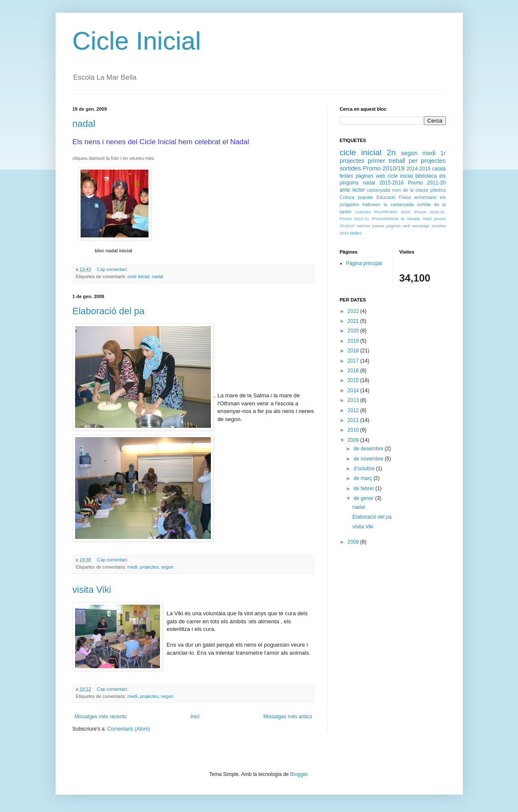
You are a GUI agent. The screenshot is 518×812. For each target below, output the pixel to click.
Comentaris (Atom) (129, 729)
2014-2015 (419, 169)
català (439, 169)
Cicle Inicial (137, 41)
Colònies (363, 212)
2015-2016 (391, 183)
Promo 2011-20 (427, 183)
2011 (354, 420)
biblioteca (426, 176)
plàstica (438, 190)
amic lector (352, 190)
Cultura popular (357, 197)
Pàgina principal (364, 263)
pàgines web (398, 226)
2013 (354, 400)
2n (391, 152)
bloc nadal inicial (113, 251)
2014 (354, 391)
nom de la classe (410, 190)
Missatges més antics (288, 717)
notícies (363, 226)
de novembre (369, 459)
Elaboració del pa (109, 311)
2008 (354, 542)
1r (443, 153)
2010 (354, 430)
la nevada (410, 219)
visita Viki (92, 590)
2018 (354, 351)
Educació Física (393, 197)
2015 (354, 380)
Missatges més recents (101, 717)
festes (347, 176)
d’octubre (365, 469)
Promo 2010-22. (430, 212)
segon (167, 567)
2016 (354, 371)
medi (132, 567)
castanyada (379, 190)
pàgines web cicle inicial (384, 176)
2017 (354, 361)
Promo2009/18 (385, 219)
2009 (354, 440)
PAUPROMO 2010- (393, 212)
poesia (378, 226)
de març (363, 478)
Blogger (299, 774)
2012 (354, 410)
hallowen (371, 204)
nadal (84, 124)
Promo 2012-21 (355, 219)
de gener (364, 498)
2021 (354, 321)
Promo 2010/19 (384, 168)
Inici (195, 717)
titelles (356, 233)
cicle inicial (138, 276)
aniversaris (426, 197)
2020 (354, 331)
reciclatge (421, 226)
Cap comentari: (113, 269)
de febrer (364, 488)
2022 (354, 311)
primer (377, 161)
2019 (354, 341)
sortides (350, 168)
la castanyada (399, 204)
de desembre (369, 449)
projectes (149, 567)
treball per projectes (417, 161)
